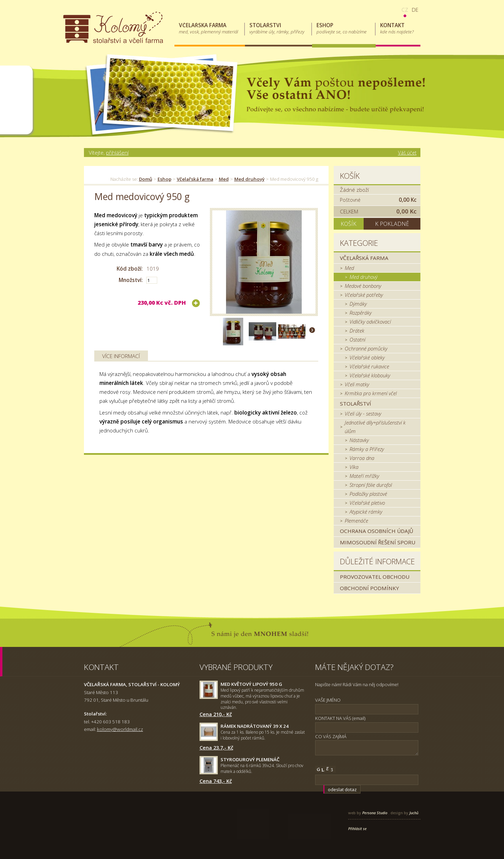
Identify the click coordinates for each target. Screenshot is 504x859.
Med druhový (249, 179)
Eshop (164, 179)
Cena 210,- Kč (216, 714)
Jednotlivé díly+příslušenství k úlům (375, 427)
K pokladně (392, 224)
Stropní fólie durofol (371, 485)
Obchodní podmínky (369, 588)
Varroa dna (362, 458)
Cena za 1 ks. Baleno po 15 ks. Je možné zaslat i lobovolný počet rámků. (263, 735)
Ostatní (357, 339)
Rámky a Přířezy (367, 449)
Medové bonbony (363, 286)
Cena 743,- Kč (216, 781)
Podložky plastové (368, 494)
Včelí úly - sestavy (363, 413)
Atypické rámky (366, 512)
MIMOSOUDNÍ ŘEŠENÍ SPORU (378, 542)
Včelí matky (357, 384)
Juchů (414, 813)
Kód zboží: (130, 269)
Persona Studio (375, 813)
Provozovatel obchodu (375, 577)
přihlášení (117, 153)
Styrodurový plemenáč (250, 760)
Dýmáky (358, 304)
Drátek (357, 331)
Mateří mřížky (364, 476)
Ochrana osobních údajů (377, 531)
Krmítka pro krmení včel (371, 393)
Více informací (121, 356)
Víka (354, 467)
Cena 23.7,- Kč (216, 747)
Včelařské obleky (367, 357)
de (415, 10)
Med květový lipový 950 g (251, 684)
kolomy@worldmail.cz (120, 729)
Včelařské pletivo (367, 503)
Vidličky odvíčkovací (370, 322)
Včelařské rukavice (369, 366)
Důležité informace (377, 561)
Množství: (131, 280)
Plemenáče (356, 521)
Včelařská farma (195, 179)
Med (224, 179)
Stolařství (356, 404)
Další (312, 330)
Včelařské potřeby (364, 295)
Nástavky (359, 440)
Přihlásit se (357, 829)
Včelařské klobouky (370, 375)
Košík (350, 176)
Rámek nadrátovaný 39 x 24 (255, 726)
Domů (146, 179)
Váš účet (407, 153)
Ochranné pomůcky (366, 348)
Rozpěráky (361, 313)
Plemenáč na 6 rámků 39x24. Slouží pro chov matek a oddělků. (262, 768)
